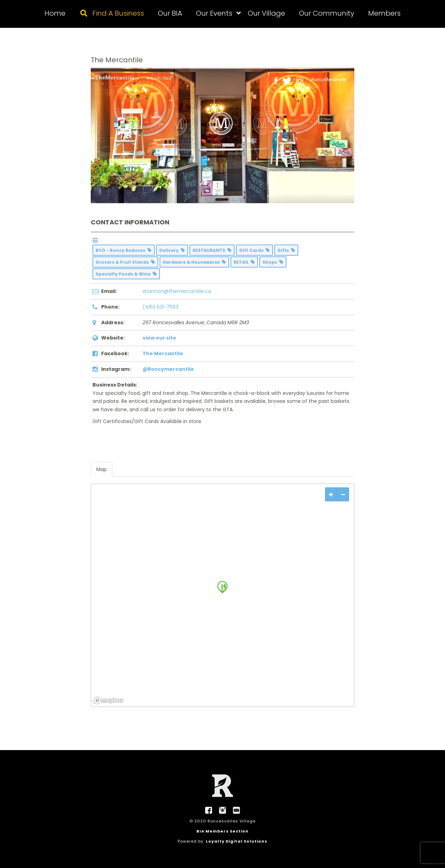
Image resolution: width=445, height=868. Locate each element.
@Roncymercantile (168, 369)
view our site (159, 338)
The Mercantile (163, 353)
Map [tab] (102, 469)
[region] (222, 595)
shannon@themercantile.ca (177, 291)
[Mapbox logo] (108, 700)
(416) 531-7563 (160, 307)
